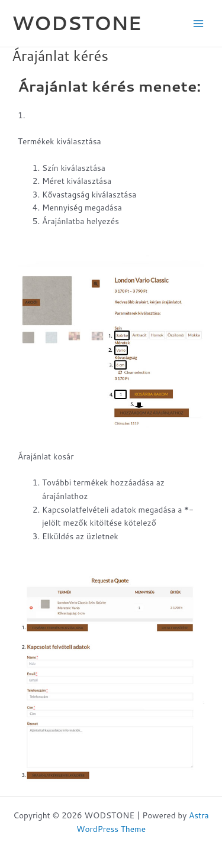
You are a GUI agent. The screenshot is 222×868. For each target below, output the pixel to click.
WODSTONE (77, 23)
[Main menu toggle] (199, 23)
